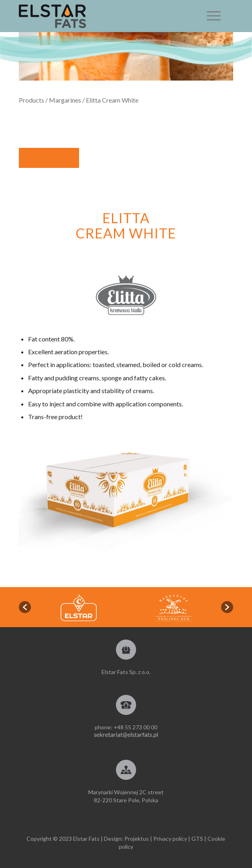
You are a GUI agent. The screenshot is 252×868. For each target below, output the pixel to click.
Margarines (65, 100)
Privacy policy (170, 839)
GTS (197, 839)
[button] (25, 607)
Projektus (137, 839)
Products (31, 100)
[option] (174, 608)
